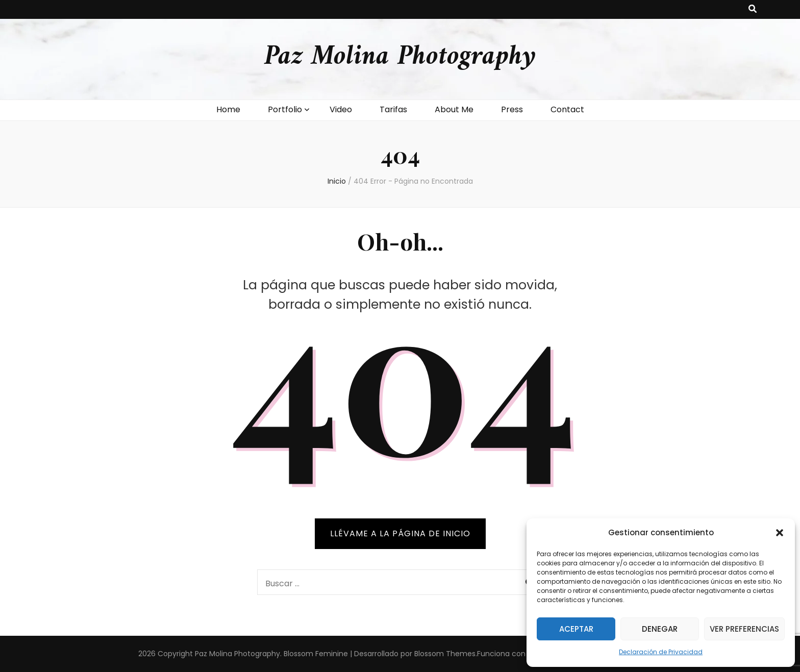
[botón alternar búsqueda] (753, 9)
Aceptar (576, 629)
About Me (454, 109)
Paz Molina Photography (400, 57)
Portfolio (285, 109)
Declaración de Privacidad (661, 652)
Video (341, 109)
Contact (567, 109)
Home (228, 109)
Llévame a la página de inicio (400, 533)
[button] (780, 533)
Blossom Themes (445, 654)
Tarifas (393, 109)
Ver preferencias (744, 629)
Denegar (660, 629)
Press (512, 109)
